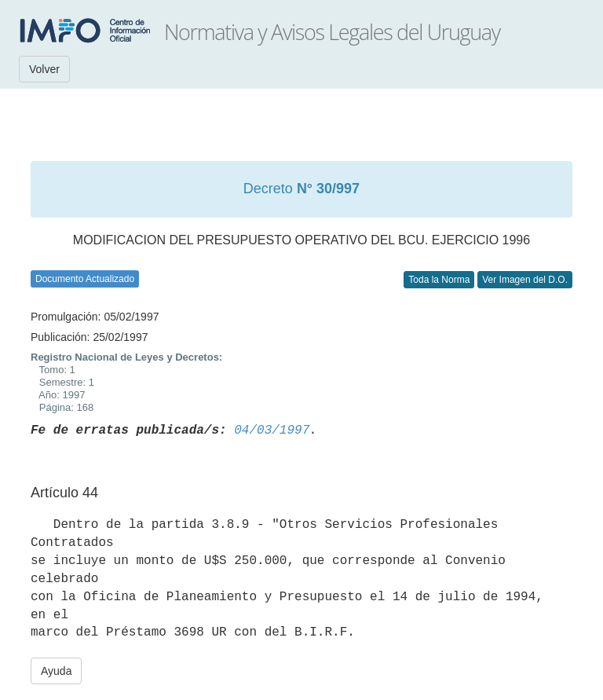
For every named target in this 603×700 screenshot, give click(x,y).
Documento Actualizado (85, 279)
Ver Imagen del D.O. (525, 280)
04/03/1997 (272, 431)
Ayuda (56, 671)
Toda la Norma (439, 280)
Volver (44, 69)
